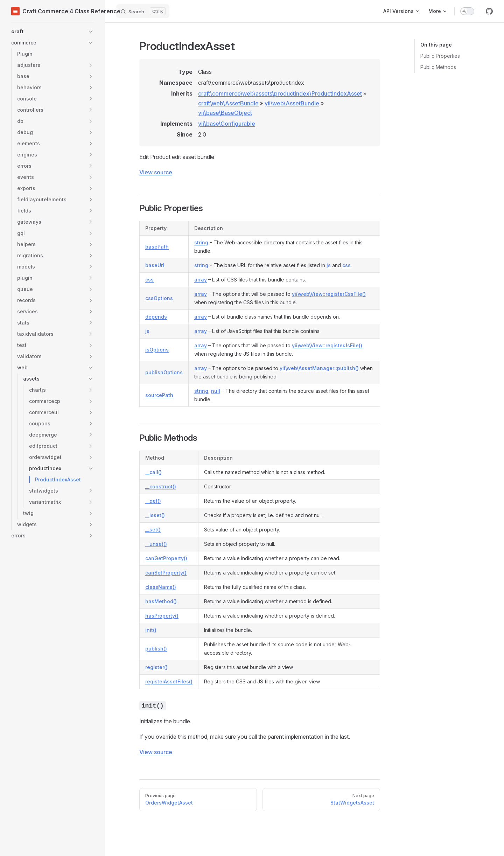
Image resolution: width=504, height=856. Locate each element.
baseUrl (155, 265)
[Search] (143, 11)
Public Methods (438, 67)
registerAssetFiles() (169, 681)
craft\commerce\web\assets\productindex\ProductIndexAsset (280, 93)
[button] (52, 32)
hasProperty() (162, 616)
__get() (153, 501)
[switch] (467, 11)
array (201, 280)
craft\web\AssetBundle (228, 103)
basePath (157, 247)
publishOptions (164, 372)
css (346, 265)
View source (156, 172)
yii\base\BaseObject (225, 113)
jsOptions (157, 350)
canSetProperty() (166, 573)
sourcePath (159, 395)
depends (156, 317)
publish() (156, 649)
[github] (489, 11)
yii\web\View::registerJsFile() (327, 345)
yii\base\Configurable (227, 124)
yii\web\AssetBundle (292, 103)
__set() (153, 530)
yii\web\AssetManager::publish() (319, 368)
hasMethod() (161, 601)
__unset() (156, 544)
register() (156, 667)
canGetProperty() (166, 558)
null (216, 391)
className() (161, 587)
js (329, 265)
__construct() (161, 486)
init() (151, 630)
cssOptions (159, 298)
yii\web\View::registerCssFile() (329, 294)
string (201, 242)
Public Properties (440, 56)
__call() (153, 472)
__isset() (155, 515)
